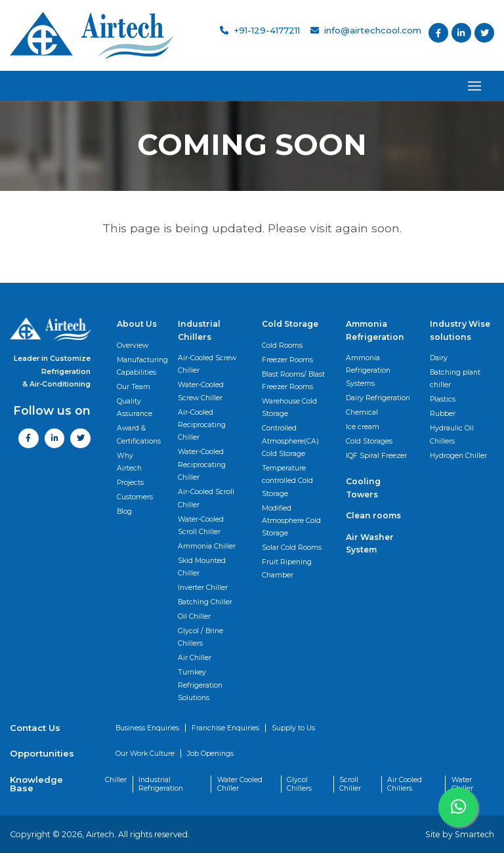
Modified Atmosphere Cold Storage (291, 521)
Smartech (474, 834)
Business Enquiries (147, 728)
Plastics (443, 399)
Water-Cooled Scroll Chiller (201, 526)
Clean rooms (373, 515)
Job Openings (210, 754)
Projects (130, 483)
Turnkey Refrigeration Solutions (200, 685)
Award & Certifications (139, 434)
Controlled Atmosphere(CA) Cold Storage (290, 441)
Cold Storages (369, 441)
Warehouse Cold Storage (289, 407)
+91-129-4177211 (260, 30)
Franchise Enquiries (225, 728)
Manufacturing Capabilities (142, 366)
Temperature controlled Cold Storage (287, 481)
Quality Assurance (135, 407)
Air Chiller (195, 658)
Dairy (439, 358)
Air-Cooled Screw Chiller (207, 364)
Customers (135, 497)
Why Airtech (129, 462)
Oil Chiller (194, 616)
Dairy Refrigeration (378, 398)
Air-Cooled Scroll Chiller (206, 498)
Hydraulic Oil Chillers (452, 434)
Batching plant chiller (455, 379)
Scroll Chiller (350, 784)
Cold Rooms (282, 345)
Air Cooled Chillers (405, 784)
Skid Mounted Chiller (202, 567)
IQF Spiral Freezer (376, 456)
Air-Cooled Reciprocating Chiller (202, 425)
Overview (133, 345)
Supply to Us (293, 728)
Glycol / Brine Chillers (200, 637)
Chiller (116, 780)
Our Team (134, 387)
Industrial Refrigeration (161, 784)
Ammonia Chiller (207, 546)
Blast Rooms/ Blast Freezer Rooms (293, 381)
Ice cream (363, 427)
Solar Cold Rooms (292, 548)
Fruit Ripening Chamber (287, 568)
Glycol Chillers (299, 784)
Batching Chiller (205, 602)
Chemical (362, 412)
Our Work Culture (145, 754)
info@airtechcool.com (366, 30)
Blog (124, 511)
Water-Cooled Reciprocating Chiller (202, 465)
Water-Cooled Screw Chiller (201, 391)
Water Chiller (462, 784)
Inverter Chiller (203, 588)
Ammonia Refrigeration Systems (368, 371)
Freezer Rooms (287, 360)
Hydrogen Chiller (458, 456)
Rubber (443, 414)
